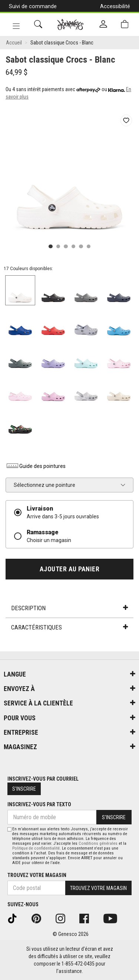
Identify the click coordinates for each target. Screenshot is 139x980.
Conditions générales (98, 843)
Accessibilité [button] (115, 6)
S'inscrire (24, 789)
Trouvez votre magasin (37, 875)
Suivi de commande (33, 6)
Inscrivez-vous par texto (39, 804)
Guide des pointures (36, 466)
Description (69, 608)
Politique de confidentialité (36, 848)
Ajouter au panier (70, 569)
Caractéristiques (69, 627)
